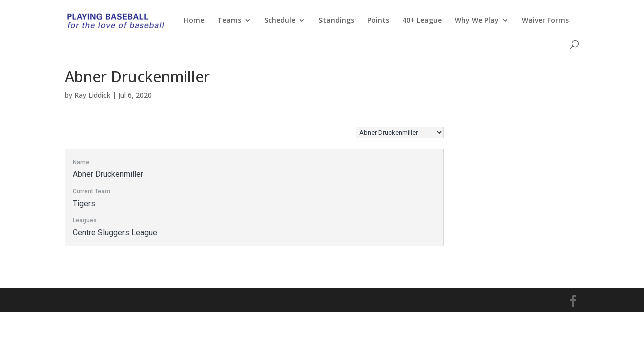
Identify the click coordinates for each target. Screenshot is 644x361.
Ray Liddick (92, 95)
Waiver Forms (545, 21)
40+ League (422, 21)
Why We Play (477, 21)
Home (194, 21)
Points (378, 21)
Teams (229, 21)
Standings (336, 21)
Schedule (280, 21)
